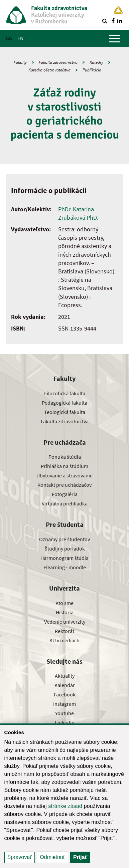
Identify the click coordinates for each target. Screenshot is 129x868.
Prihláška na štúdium (64, 466)
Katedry (96, 62)
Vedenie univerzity (65, 622)
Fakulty (20, 62)
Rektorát (64, 631)
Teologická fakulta (65, 412)
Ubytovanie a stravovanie (64, 475)
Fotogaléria (65, 494)
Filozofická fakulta (65, 393)
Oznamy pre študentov (64, 539)
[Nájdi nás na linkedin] (120, 21)
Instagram (64, 704)
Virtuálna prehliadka (65, 503)
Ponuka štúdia (65, 457)
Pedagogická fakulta (64, 403)
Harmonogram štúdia (64, 558)
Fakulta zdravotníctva (58, 62)
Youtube (64, 713)
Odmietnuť (52, 857)
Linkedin (65, 722)
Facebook (65, 694)
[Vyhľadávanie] (105, 21)
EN (20, 38)
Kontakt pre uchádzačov (64, 485)
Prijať (80, 857)
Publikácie (92, 70)
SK (9, 38)
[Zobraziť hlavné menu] (115, 38)
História (65, 612)
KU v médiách (64, 640)
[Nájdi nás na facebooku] (113, 21)
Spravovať (20, 857)
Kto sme (64, 603)
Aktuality (65, 676)
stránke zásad (65, 806)
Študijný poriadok (65, 549)
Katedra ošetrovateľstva (49, 70)
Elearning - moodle (65, 567)
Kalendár (65, 685)
